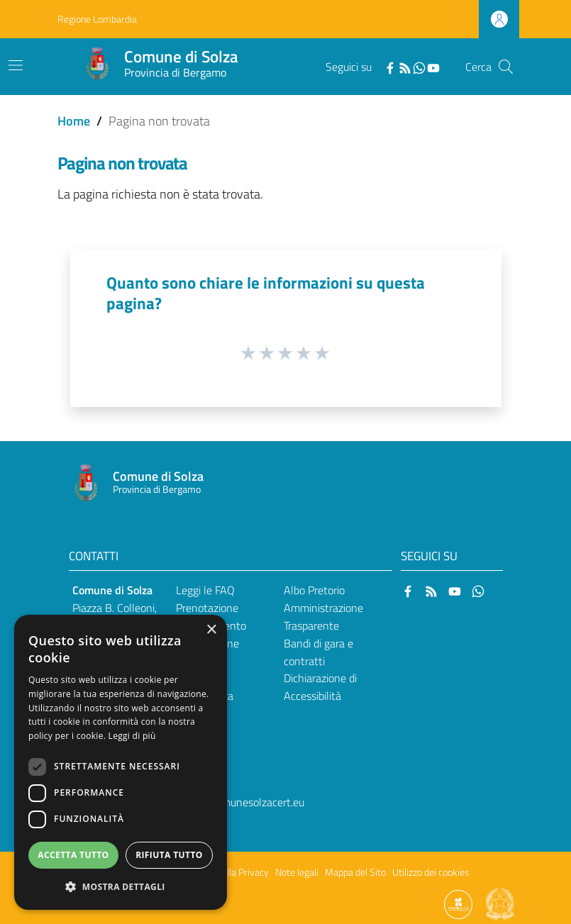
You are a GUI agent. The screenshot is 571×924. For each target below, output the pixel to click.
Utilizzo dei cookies (431, 872)
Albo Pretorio (314, 590)
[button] (121, 887)
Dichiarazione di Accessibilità (320, 687)
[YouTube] (433, 67)
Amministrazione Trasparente (323, 617)
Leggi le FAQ (205, 590)
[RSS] (405, 67)
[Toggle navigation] (16, 65)
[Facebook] (390, 67)
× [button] (211, 630)
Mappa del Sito (355, 872)
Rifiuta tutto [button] (169, 855)
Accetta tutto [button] (73, 855)
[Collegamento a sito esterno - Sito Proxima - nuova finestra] (458, 903)
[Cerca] (506, 67)
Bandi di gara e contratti (318, 652)
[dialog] (121, 762)
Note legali (297, 872)
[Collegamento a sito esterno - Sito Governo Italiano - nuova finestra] (500, 903)
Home (74, 121)
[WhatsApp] (419, 67)
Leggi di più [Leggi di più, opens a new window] (132, 736)
